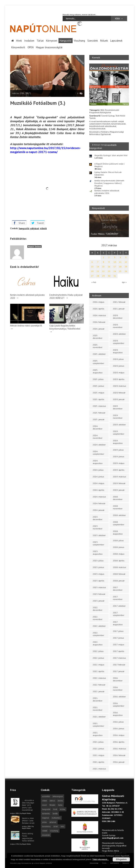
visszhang (54, 831)
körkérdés (46, 814)
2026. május (98, 302)
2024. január (99, 510)
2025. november (98, 346)
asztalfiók (46, 796)
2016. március (119, 749)
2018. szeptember (119, 523)
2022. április (98, 671)
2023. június (98, 567)
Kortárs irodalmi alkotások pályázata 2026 (107, 192)
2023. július (98, 561)
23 (109, 271)
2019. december (118, 407)
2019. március (119, 477)
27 (92, 276)
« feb (94, 282)
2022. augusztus (98, 643)
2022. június (98, 658)
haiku (60, 805)
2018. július (118, 540)
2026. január (99, 329)
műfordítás (56, 818)
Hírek (19, 40)
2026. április (98, 309)
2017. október (119, 606)
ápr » (124, 282)
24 (115, 271)
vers (62, 826)
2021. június (98, 749)
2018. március (119, 567)
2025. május (98, 393)
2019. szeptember (119, 433)
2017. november (118, 598)
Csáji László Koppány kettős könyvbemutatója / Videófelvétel (65, 327)
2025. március (99, 406)
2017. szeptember (119, 614)
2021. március (99, 769)
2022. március (99, 678)
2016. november (118, 689)
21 (98, 271)
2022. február (99, 685)
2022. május (98, 665)
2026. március (99, 315)
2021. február (119, 302)
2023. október (99, 535)
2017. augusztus (118, 623)
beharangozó (58, 796)
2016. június (119, 728)
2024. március (99, 497)
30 (109, 276)
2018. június (119, 547)
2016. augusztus (118, 714)
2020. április (119, 379)
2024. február (99, 503)
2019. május (119, 463)
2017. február (119, 665)
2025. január (99, 419)
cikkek (44, 801)
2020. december (118, 317)
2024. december (98, 427)
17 (115, 267)
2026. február (99, 322)
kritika (63, 809)
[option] (109, 225)
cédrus (52, 801)
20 (92, 271)
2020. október (119, 334)
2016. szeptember (119, 705)
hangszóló (24, 228)
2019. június (119, 456)
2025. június (98, 386)
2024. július (98, 470)
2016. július (118, 722)
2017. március (119, 658)
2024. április (98, 490)
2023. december (98, 518)
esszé (44, 805)
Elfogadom (121, 859)
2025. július (98, 379)
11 (120, 262)
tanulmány (46, 826)
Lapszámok (116, 40)
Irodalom (29, 40)
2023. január (99, 601)
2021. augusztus (98, 734)
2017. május (119, 645)
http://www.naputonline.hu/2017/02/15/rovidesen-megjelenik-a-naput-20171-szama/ (46, 150)
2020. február (119, 393)
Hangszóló (66, 40)
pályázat (34, 228)
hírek (55, 809)
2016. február (119, 755)
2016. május (119, 735)
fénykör (52, 805)
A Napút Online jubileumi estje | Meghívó (109, 165)
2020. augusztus (118, 351)
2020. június (119, 366)
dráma (60, 801)
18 (120, 267)
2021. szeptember (98, 725)
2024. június (98, 477)
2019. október (119, 425)
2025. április (98, 399)
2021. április (98, 762)
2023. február (99, 594)
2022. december (98, 609)
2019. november (118, 417)
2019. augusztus (118, 442)
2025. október (99, 354)
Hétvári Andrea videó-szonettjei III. (26, 325)
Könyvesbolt (18, 47)
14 (98, 267)
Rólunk (104, 40)
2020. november (118, 326)
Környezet (52, 40)
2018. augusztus (118, 532)
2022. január (99, 691)
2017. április (119, 651)
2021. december (98, 699)
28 (98, 276)
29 (103, 276)
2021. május (98, 755)
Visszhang (79, 40)
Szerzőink (93, 40)
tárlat (56, 826)
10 (115, 262)
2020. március (119, 386)
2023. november (98, 527)
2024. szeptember (98, 453)
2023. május (98, 574)
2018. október (119, 515)
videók (43, 228)
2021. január (119, 309)
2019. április (119, 470)
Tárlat (40, 40)
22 (103, 271)
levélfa (55, 814)
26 (126, 271)
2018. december (118, 498)
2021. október (99, 717)
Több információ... (101, 859)
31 (115, 276)
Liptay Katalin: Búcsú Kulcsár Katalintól (108, 173)
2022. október (99, 626)
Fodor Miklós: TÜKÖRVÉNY (105, 234)
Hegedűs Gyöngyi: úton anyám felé (111, 155)
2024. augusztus (98, 462)
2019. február (119, 483)
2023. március (99, 587)
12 (126, 262)
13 (92, 267)
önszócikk (46, 835)
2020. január (119, 399)
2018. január (119, 581)
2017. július (118, 631)
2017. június (118, 638)
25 (120, 271)
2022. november (98, 618)
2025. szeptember (98, 362)
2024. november (98, 437)
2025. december (98, 337)
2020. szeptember (119, 342)
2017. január (119, 671)
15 (103, 267)
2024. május (98, 483)
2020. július (118, 359)
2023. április (98, 581)
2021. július (98, 742)
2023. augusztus (98, 553)
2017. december (118, 589)
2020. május (119, 373)
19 (126, 267)
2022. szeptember (98, 634)
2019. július (118, 450)
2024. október (99, 445)
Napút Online (34, 246)
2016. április (119, 742)
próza (44, 822)
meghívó (46, 818)
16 (109, 267)
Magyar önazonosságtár (49, 47)
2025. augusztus (98, 371)
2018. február (119, 574)
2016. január (119, 762)
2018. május (119, 554)
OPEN (31, 47)
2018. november (118, 507)
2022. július (98, 651)
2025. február (99, 413)
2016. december (118, 679)
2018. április (119, 561)
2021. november (98, 709)
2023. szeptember (98, 543)
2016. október (119, 697)
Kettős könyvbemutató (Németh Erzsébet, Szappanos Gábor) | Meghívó (109, 183)
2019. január (119, 490)
